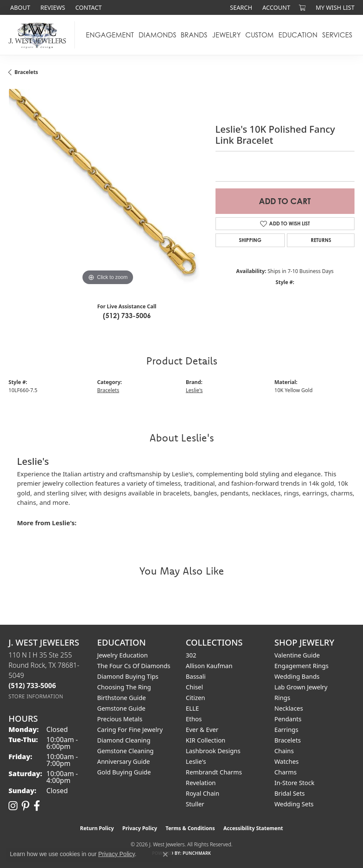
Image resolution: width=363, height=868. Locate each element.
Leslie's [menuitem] (196, 761)
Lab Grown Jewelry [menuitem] (301, 687)
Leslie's (194, 390)
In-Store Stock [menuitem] (295, 783)
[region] (108, 188)
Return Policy (97, 828)
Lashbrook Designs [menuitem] (213, 751)
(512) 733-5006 (127, 316)
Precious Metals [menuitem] (120, 719)
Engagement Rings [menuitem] (302, 666)
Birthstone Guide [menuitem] (122, 698)
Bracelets (26, 72)
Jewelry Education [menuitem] (123, 655)
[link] (19, 7)
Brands (194, 35)
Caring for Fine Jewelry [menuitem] (130, 730)
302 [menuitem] (191, 655)
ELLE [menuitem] (192, 708)
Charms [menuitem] (286, 772)
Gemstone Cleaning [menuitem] (126, 751)
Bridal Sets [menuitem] (290, 793)
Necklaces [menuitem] (289, 708)
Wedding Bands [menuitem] (297, 676)
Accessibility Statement (253, 828)
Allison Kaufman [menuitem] (209, 666)
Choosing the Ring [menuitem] (124, 687)
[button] (240, 7)
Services (337, 35)
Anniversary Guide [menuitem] (124, 761)
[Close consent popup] (165, 854)
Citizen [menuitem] (196, 698)
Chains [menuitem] (284, 751)
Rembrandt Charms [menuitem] (214, 772)
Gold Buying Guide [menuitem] (124, 772)
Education (298, 35)
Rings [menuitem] (282, 698)
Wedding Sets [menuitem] (294, 804)
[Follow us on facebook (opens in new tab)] (37, 806)
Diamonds (157, 35)
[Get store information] (36, 696)
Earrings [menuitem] (286, 730)
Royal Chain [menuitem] (203, 793)
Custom (259, 35)
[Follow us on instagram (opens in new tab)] (13, 806)
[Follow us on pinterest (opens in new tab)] (26, 806)
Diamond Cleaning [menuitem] (124, 740)
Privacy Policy (140, 828)
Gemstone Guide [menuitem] (122, 708)
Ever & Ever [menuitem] (202, 730)
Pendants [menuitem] (288, 719)
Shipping (250, 240)
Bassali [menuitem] (196, 676)
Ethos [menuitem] (194, 719)
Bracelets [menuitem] (288, 740)
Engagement (110, 35)
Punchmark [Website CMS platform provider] (197, 853)
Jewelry (226, 35)
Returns (321, 240)
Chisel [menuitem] (194, 687)
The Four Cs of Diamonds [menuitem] (134, 666)
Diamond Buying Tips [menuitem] (128, 676)
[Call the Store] (32, 686)
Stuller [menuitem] (195, 804)
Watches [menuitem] (287, 761)
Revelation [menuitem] (201, 783)
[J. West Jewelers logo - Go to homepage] (40, 35)
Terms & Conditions (190, 828)
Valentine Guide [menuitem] (297, 655)
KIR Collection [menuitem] (206, 740)
